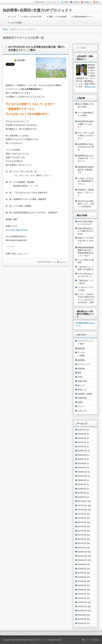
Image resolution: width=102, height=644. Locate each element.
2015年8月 (82, 619)
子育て (80, 377)
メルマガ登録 (16, 23)
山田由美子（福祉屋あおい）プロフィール (86, 192)
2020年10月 (82, 451)
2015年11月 (82, 607)
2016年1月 (82, 598)
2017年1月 (82, 548)
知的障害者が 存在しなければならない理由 (86, 147)
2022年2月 (82, 438)
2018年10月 (82, 476)
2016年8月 (82, 569)
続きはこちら (90, 86)
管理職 (82, 356)
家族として (82, 390)
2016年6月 (82, 577)
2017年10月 (82, 510)
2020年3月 (82, 455)
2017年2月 (82, 543)
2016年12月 (82, 552)
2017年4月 (82, 535)
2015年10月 (82, 611)
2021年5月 (82, 447)
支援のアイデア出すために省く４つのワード (86, 241)
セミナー (63, 262)
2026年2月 (82, 430)
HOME (5, 29)
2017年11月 (82, 505)
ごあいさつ (82, 411)
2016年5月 (82, 581)
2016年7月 (82, 573)
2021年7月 (82, 442)
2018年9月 (82, 480)
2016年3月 (82, 590)
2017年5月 (82, 531)
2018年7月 (82, 484)
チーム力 (81, 353)
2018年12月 (82, 472)
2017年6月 (82, 526)
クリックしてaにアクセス (17, 230)
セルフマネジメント (86, 341)
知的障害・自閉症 (85, 394)
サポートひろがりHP (32, 17)
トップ (13, 17)
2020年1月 (82, 459)
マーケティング (84, 364)
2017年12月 (82, 501)
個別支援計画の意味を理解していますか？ (86, 124)
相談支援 (81, 348)
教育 (79, 373)
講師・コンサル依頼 (58, 17)
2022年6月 (82, 434)
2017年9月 (82, 514)
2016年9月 (82, 564)
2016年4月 (82, 585)
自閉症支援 (82, 398)
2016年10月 (82, 560)
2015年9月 (82, 615)
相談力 (82, 344)
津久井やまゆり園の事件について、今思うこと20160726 (86, 204)
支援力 (80, 402)
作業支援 (81, 369)
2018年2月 (82, 497)
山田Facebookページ (83, 17)
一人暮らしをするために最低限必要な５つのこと (86, 181)
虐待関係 (81, 360)
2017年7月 (82, 522)
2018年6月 (82, 489)
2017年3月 (82, 539)
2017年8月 (82, 518)
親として (81, 385)
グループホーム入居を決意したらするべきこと (86, 136)
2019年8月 (82, 463)
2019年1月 (82, 468)
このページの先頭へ (91, 640)
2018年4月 (82, 493)
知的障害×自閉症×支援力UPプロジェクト (38, 10)
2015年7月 (82, 623)
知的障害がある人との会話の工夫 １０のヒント (86, 158)
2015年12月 (82, 602)
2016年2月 (82, 594)
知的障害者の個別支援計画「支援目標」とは (86, 170)
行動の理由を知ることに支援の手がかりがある (86, 231)
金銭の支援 (82, 381)
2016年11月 (82, 556)
